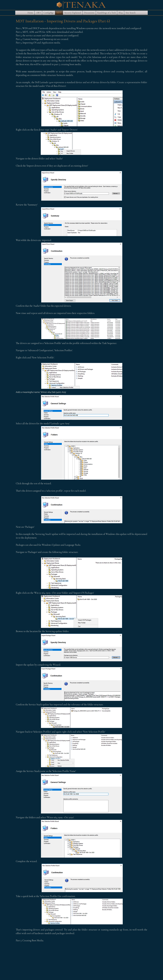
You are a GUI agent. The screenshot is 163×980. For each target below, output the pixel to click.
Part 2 (19, 32)
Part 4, (19, 39)
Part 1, (19, 28)
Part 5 (19, 43)
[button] (38, 13)
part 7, (57, 64)
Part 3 (19, 35)
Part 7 (19, 940)
